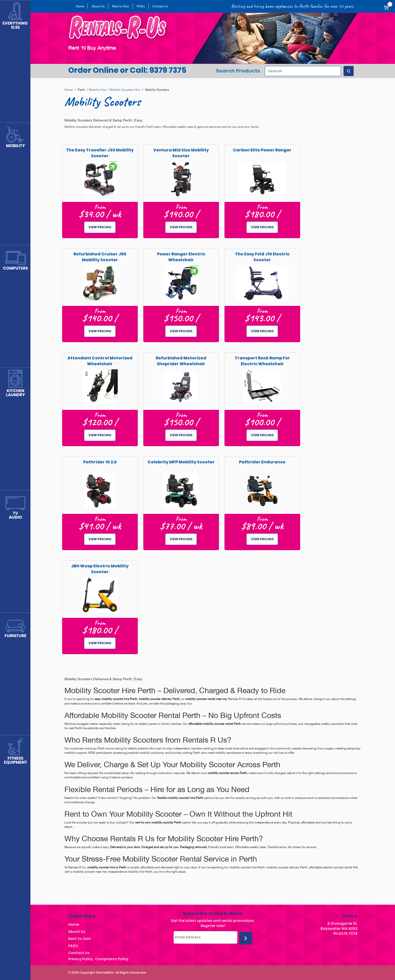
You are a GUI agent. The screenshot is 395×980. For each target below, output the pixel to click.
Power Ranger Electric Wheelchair (181, 257)
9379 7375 (348, 934)
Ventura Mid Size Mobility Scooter (181, 153)
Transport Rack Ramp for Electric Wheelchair (262, 361)
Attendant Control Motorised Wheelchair (100, 361)
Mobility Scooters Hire (125, 90)
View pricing (100, 227)
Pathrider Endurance (262, 462)
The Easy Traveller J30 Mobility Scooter (100, 153)
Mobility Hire (97, 90)
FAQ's (141, 6)
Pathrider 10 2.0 (100, 462)
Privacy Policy (81, 959)
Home (80, 6)
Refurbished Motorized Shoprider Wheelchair (181, 361)
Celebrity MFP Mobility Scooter (181, 462)
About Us (98, 6)
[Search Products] (349, 71)
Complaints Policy (112, 959)
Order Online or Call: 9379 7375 (127, 70)
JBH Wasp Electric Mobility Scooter (100, 569)
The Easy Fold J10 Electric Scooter (262, 257)
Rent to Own (121, 6)
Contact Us (160, 6)
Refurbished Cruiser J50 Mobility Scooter (100, 257)
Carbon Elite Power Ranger (262, 150)
